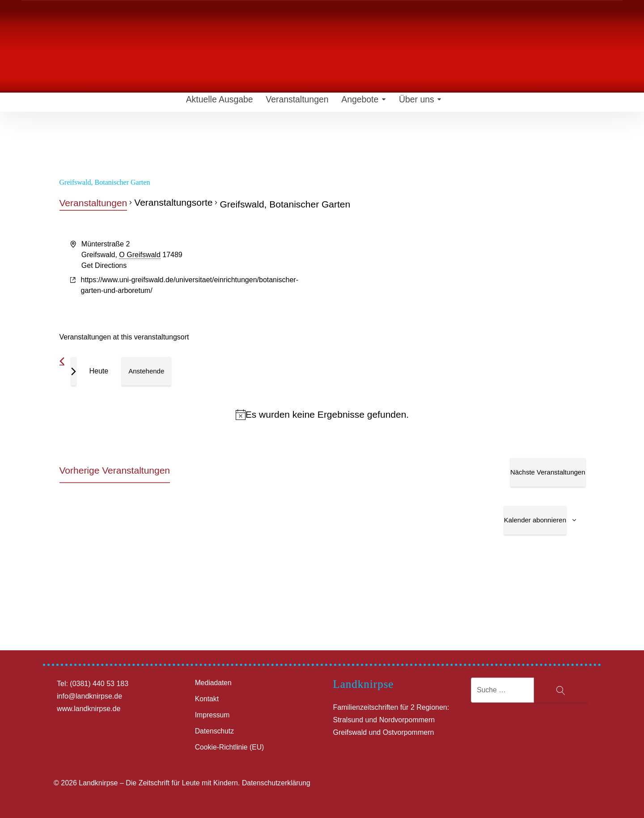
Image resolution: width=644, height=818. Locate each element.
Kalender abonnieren (535, 520)
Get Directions (104, 265)
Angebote (360, 103)
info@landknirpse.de (89, 696)
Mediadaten (214, 683)
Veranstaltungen (292, 103)
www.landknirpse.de (89, 709)
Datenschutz (215, 731)
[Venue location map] (453, 272)
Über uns (419, 103)
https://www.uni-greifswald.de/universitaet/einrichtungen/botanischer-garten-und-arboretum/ (190, 285)
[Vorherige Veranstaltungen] (62, 361)
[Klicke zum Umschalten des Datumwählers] (146, 371)
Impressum (213, 715)
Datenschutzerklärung (277, 783)
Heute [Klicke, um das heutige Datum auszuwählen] (99, 371)
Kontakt (207, 699)
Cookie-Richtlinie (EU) (230, 747)
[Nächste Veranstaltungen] (74, 371)
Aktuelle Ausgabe (214, 103)
